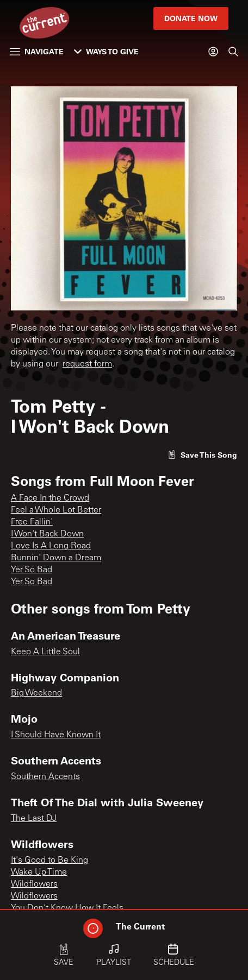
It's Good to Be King (49, 861)
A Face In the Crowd (50, 498)
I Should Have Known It (56, 735)
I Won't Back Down (47, 534)
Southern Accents (45, 777)
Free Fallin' (32, 522)
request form (87, 364)
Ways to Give (106, 51)
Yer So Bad (32, 570)
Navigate (37, 51)
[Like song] (202, 455)
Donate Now (191, 18)
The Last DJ (34, 819)
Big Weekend (36, 693)
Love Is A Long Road (51, 546)
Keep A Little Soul (45, 652)
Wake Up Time (39, 872)
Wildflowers (34, 884)
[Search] (233, 52)
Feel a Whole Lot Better (56, 510)
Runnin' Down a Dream (56, 558)
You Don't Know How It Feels (67, 908)
